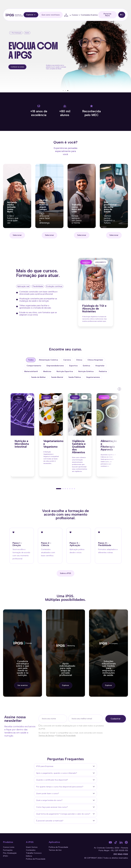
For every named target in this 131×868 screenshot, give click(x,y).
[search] (51, 15)
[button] (3, 46)
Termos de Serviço (46, 736)
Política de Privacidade (66, 736)
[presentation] (119, 389)
